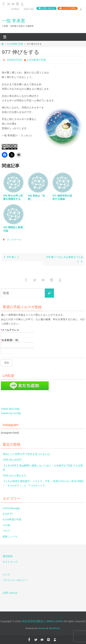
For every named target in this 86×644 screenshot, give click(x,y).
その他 (6, 525)
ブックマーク (14, 240)
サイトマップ (10, 562)
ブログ (6, 531)
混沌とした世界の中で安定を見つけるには (26, 454)
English (29, 9)
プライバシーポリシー (15, 580)
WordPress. (55, 628)
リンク (6, 575)
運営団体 (8, 556)
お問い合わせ (48, 8)
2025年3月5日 (15, 60)
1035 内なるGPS (12, 460)
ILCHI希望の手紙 (15, 44)
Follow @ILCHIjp (10, 409)
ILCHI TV (8, 514)
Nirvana (42, 628)
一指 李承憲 (13, 21)
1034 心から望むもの (14, 475)
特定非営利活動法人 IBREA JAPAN (42, 621)
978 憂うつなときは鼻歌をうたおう (65, 259)
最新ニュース (10, 537)
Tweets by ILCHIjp (11, 413)
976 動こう (11, 257)
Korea (15, 9)
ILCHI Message (11, 508)
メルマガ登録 (69, 8)
